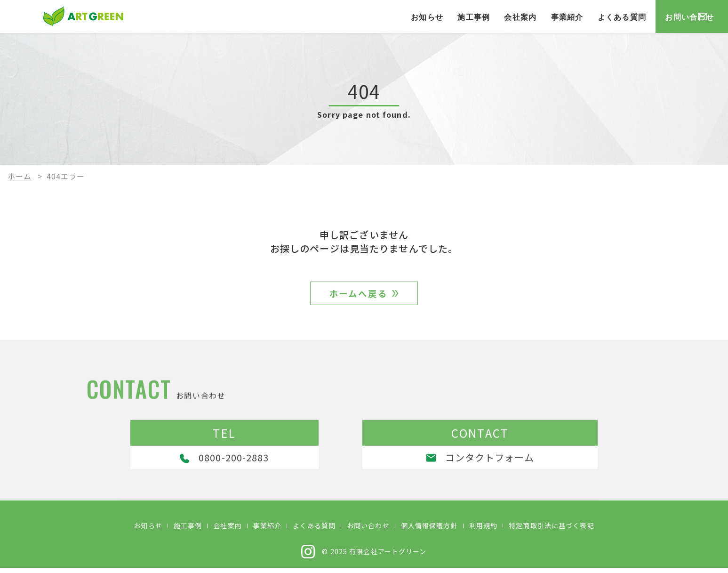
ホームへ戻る (358, 295)
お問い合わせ (662, 16)
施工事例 (404, 16)
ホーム (20, 176)
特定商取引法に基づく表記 (551, 531)
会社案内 (451, 16)
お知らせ (357, 16)
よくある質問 (552, 16)
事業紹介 (498, 16)
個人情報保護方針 (429, 531)
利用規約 (483, 531)
